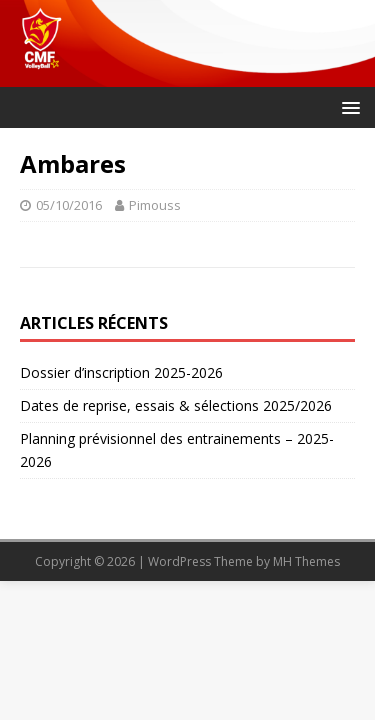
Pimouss (155, 205)
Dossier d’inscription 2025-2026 (121, 372)
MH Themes (306, 561)
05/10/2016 (69, 205)
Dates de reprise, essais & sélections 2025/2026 (176, 405)
